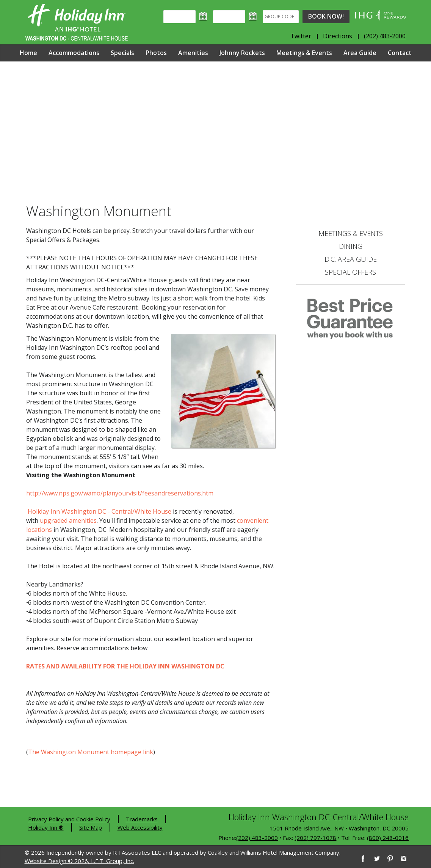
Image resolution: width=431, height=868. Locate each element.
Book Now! (326, 16)
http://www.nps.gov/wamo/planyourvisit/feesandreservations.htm (120, 493)
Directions (338, 36)
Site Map (91, 827)
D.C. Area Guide (351, 259)
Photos (156, 53)
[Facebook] (363, 859)
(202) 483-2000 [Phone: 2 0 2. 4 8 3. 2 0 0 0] (385, 36)
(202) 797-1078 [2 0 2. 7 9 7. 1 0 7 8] (315, 838)
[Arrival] (179, 17)
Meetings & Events (304, 53)
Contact (400, 53)
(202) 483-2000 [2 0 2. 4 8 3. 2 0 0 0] (257, 838)
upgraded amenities (68, 520)
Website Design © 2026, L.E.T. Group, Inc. (79, 861)
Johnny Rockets (242, 53)
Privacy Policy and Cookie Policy (69, 819)
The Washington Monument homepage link (91, 752)
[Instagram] (404, 859)
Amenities (193, 53)
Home (28, 53)
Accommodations (74, 53)
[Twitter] (376, 859)
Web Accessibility (140, 827)
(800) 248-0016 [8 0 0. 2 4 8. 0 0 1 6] (388, 838)
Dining (351, 246)
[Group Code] (281, 17)
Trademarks (142, 819)
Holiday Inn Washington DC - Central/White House (100, 511)
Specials (122, 53)
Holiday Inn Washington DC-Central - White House (77, 22)
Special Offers (350, 272)
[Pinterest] (390, 859)
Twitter (301, 36)
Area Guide (360, 53)
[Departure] (229, 17)
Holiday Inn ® (46, 827)
